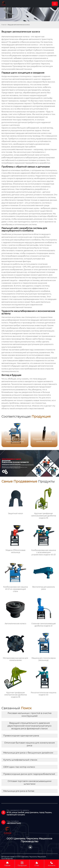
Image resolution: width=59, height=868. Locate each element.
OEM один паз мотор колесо (19, 767)
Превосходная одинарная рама (21, 736)
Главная (4, 25)
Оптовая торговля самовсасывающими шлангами (30, 783)
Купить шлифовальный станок (20, 760)
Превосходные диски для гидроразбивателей (29, 774)
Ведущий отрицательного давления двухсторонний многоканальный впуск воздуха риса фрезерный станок (29, 726)
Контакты (52, 864)
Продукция (22, 864)
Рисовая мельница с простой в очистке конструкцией (30, 715)
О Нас (37, 864)
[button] (53, 433)
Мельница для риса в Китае (19, 791)
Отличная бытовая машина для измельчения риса (29, 744)
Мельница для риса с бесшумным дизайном (28, 753)
